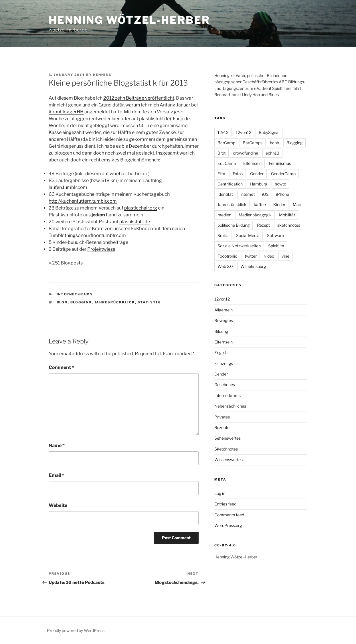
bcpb (274, 143)
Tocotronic (227, 256)
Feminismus (280, 163)
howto (280, 184)
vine (285, 256)
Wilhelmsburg (253, 266)
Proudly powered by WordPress (76, 630)
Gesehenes (225, 385)
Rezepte (222, 427)
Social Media (248, 235)
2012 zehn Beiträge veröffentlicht (139, 98)
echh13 (272, 153)
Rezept (263, 225)
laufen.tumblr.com (68, 187)
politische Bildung (234, 225)
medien (224, 215)
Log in (220, 493)
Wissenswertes (229, 460)
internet (248, 194)
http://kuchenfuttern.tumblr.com (83, 201)
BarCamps (253, 143)
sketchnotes (289, 225)
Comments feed (229, 515)
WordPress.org (228, 525)
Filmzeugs (224, 363)
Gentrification (230, 184)
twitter (251, 256)
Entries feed (225, 504)
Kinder (279, 205)
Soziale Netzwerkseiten (239, 246)
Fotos (238, 174)
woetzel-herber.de (129, 174)
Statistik (149, 302)
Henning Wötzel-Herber (129, 20)
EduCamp (227, 163)
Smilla (223, 235)
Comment (61, 367)
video (269, 256)
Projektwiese (101, 249)
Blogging (81, 302)
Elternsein (252, 163)
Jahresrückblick (115, 302)
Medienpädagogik (255, 215)
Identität (225, 194)
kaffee (260, 205)
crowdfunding (246, 153)
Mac (297, 205)
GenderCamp (283, 174)
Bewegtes (224, 320)
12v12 (223, 132)
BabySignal (269, 132)
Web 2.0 (225, 266)
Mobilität (287, 215)
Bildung (221, 331)
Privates (222, 417)
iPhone (283, 194)
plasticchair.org (141, 208)
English (221, 352)
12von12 (244, 132)
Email (56, 475)
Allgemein (224, 310)
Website (58, 505)
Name (57, 446)
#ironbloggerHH (66, 112)
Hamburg (259, 184)
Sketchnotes (226, 449)
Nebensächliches (230, 406)
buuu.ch (76, 242)
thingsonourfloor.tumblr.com (95, 235)
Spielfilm (276, 246)
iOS (265, 194)
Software (275, 235)
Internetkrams (75, 294)
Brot (221, 153)
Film (221, 174)
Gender (257, 174)
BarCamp (226, 143)
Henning (102, 75)
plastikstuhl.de (135, 222)
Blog (62, 302)
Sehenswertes (228, 438)
